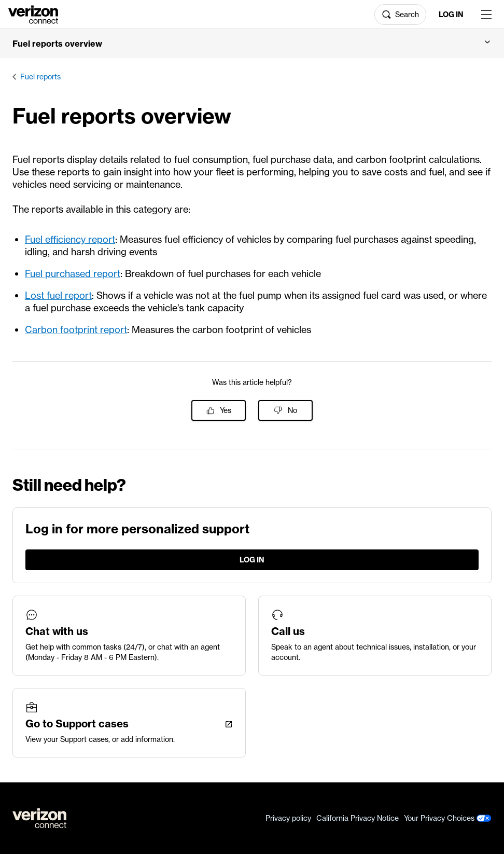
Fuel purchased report (73, 274)
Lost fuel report (58, 295)
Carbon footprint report (76, 330)
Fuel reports (40, 77)
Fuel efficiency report (70, 239)
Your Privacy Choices (448, 818)
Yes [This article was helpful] (226, 410)
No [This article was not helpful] (292, 410)
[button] (252, 44)
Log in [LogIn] (451, 15)
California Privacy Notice (358, 818)
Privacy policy (288, 818)
